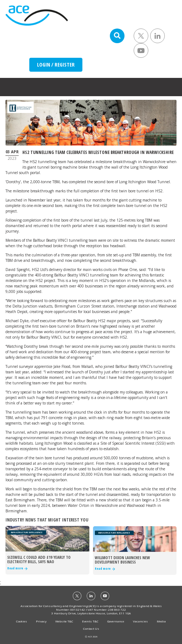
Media (161, 621)
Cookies (22, 621)
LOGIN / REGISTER (56, 65)
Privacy (41, 621)
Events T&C (90, 621)
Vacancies (140, 621)
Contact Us (91, 628)
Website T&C (64, 621)
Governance (116, 621)
